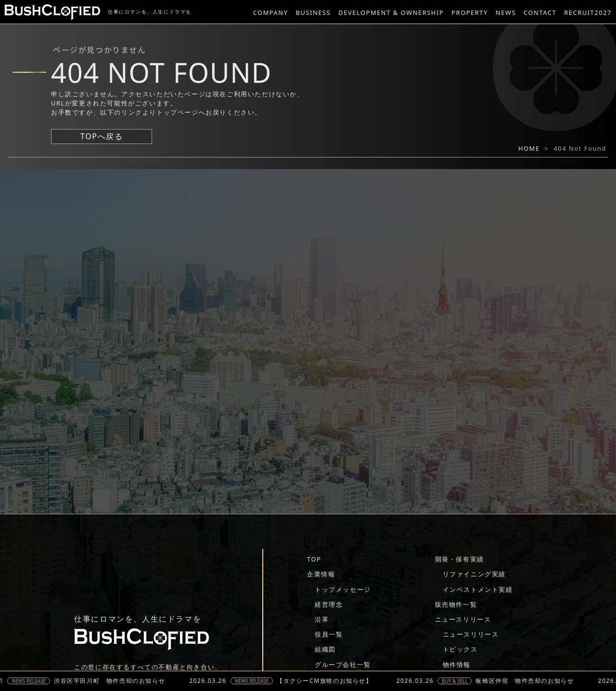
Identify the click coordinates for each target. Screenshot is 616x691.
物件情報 (457, 665)
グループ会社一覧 (343, 665)
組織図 (325, 649)
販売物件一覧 (456, 604)
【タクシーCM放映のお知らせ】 (328, 681)
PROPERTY (470, 13)
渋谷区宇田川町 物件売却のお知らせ (113, 681)
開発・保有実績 (460, 559)
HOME (529, 148)
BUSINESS (314, 13)
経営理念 (329, 604)
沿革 (322, 619)
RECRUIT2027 (588, 13)
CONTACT (540, 13)
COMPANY (271, 13)
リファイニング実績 (474, 574)
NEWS (506, 13)
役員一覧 (329, 634)
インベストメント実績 (478, 589)
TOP (314, 559)
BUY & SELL (459, 681)
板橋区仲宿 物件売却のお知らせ (529, 681)
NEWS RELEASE (33, 681)
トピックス (460, 649)
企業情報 (321, 574)
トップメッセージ (343, 589)
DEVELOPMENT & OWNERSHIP (391, 13)
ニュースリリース (463, 619)
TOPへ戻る (102, 136)
